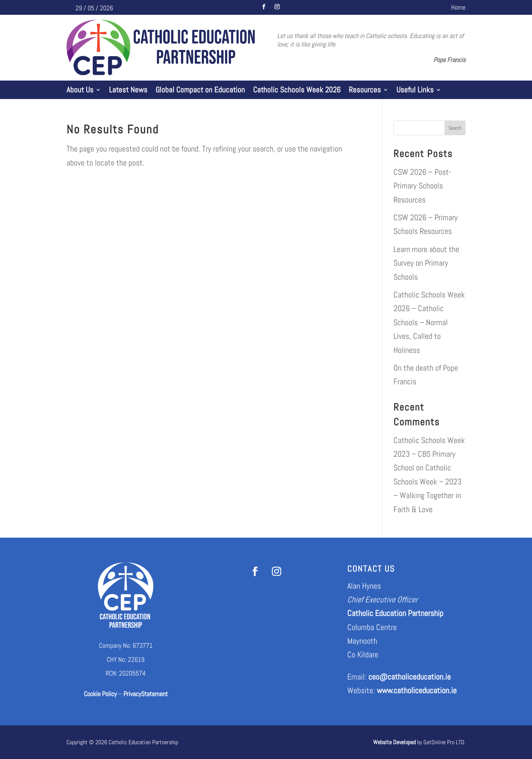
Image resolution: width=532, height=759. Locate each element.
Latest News (128, 91)
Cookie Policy (100, 694)
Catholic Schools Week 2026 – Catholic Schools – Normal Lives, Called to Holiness (429, 322)
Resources (365, 91)
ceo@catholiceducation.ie (410, 677)
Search (455, 128)
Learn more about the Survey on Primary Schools (426, 263)
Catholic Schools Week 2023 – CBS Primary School (429, 454)
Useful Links (415, 91)
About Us (80, 91)
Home (458, 8)
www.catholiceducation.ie (417, 690)
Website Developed (394, 742)
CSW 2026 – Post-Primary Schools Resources (422, 186)
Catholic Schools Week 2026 (297, 91)
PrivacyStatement (146, 694)
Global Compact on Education (200, 91)
